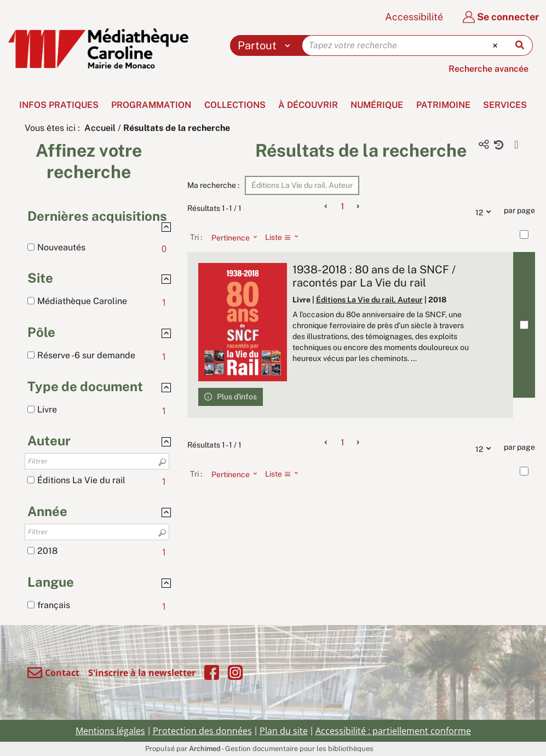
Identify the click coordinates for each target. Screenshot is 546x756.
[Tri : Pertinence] (231, 237)
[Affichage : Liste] (285, 237)
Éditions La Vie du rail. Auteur (369, 300)
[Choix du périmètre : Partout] (266, 45)
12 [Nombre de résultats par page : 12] (486, 211)
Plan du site (284, 731)
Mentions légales (110, 731)
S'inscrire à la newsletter (142, 673)
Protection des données (202, 731)
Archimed (205, 749)
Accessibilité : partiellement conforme (393, 731)
